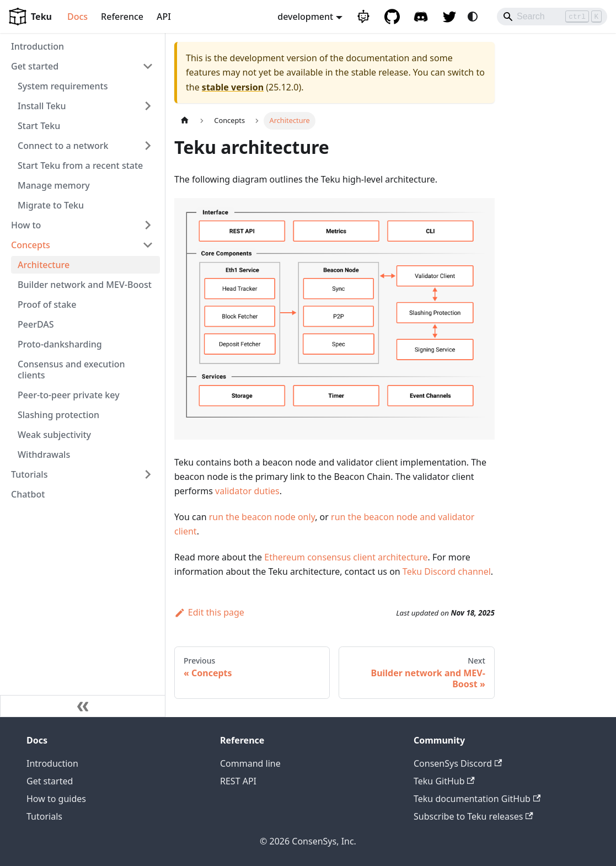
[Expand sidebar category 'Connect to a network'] (148, 146)
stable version (233, 87)
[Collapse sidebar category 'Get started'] (148, 66)
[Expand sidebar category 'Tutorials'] (148, 474)
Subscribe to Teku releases (473, 816)
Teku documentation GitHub (477, 799)
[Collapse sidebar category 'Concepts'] (148, 245)
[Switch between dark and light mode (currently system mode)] (473, 17)
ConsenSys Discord (458, 763)
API (164, 17)
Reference (122, 17)
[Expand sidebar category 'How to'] (148, 225)
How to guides (56, 799)
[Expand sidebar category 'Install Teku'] (148, 106)
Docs (77, 17)
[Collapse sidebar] (83, 706)
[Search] (552, 17)
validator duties (247, 491)
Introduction (52, 763)
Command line (250, 763)
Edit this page (209, 612)
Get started (50, 781)
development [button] (305, 17)
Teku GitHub (444, 781)
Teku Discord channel (447, 571)
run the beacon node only (262, 517)
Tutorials (44, 816)
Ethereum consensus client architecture (346, 557)
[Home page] (185, 121)
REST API (238, 781)
